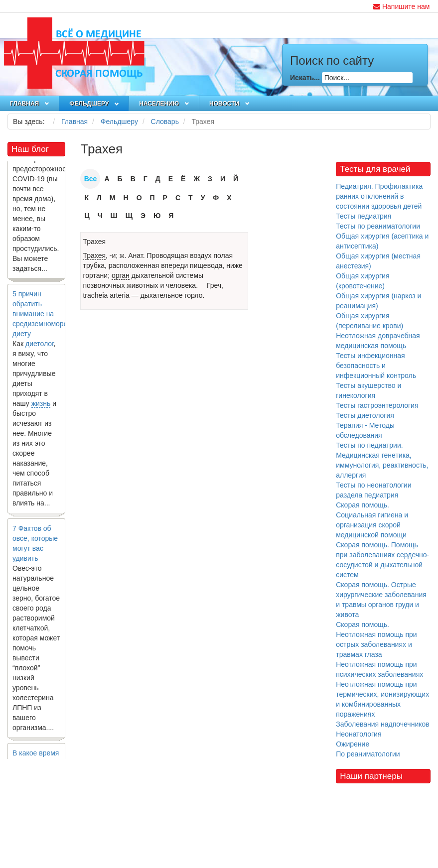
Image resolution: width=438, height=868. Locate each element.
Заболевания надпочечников (383, 724)
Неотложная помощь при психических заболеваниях (379, 669)
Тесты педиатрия (364, 216)
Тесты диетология (365, 415)
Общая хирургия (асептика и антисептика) (382, 241)
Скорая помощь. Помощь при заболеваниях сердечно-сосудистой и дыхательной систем (382, 560)
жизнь (41, 405)
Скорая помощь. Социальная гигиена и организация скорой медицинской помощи (372, 520)
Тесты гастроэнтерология (377, 405)
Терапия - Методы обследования (365, 430)
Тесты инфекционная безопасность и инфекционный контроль (376, 366)
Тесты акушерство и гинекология (368, 390)
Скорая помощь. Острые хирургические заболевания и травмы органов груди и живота (381, 600)
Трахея (94, 242)
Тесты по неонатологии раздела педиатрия (373, 490)
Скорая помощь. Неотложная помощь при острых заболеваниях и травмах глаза (376, 639)
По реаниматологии (368, 754)
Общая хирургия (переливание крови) (369, 321)
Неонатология (359, 734)
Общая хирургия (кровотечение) (363, 281)
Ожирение (353, 744)
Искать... (305, 78)
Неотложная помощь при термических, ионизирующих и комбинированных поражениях (382, 699)
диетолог (40, 345)
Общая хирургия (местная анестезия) (378, 261)
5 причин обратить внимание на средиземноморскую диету (46, 315)
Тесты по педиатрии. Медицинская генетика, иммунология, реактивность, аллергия (382, 460)
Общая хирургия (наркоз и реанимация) (378, 301)
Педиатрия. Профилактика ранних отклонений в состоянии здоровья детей (379, 196)
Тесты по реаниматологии (378, 226)
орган (121, 275)
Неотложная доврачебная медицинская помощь (378, 341)
